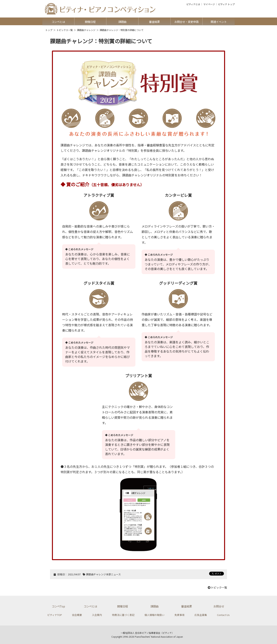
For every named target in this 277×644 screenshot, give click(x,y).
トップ (49, 30)
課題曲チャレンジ (86, 30)
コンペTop (58, 606)
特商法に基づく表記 (123, 615)
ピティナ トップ (226, 4)
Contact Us (223, 615)
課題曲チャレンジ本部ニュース (103, 574)
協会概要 (77, 615)
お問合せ (219, 606)
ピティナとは (193, 4)
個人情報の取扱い (154, 615)
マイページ (209, 4)
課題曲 (122, 22)
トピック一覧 (217, 587)
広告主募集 (201, 615)
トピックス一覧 (65, 30)
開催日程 (90, 22)
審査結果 (154, 22)
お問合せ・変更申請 (186, 22)
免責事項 (179, 615)
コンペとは (58, 22)
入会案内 (97, 615)
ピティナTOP (55, 615)
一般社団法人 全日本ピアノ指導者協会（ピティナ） (147, 633)
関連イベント (219, 22)
